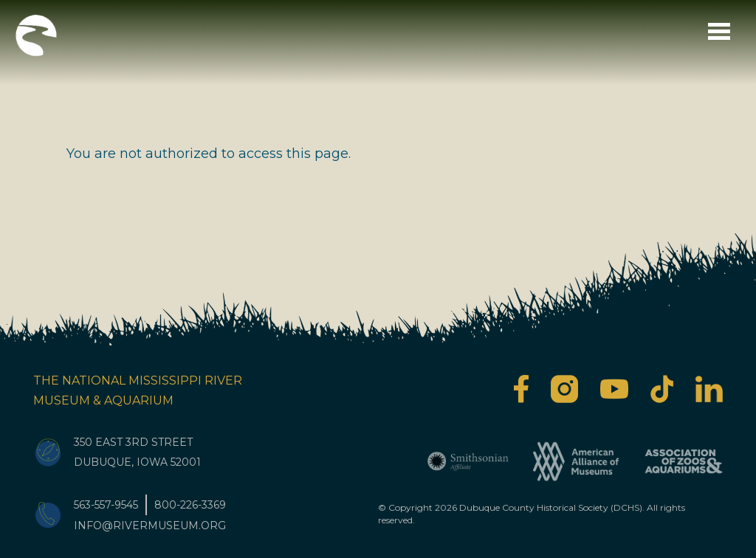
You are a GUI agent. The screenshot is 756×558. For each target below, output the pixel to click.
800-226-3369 (190, 505)
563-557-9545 (106, 505)
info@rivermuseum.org (150, 526)
